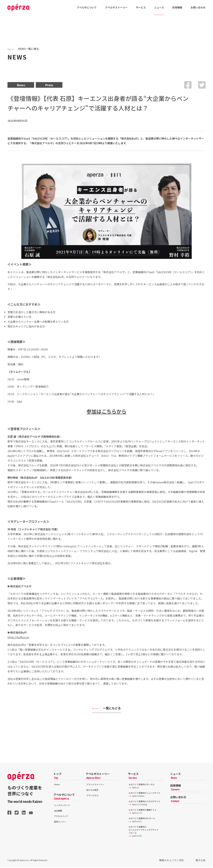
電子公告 (202, 861)
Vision (57, 785)
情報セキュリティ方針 (176, 861)
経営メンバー (60, 822)
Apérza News (137, 796)
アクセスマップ (61, 817)
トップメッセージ (62, 806)
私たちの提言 (92, 790)
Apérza (134, 788)
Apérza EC (135, 822)
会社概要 (58, 811)
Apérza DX (135, 836)
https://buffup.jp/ (18, 638)
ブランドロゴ (92, 796)
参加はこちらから (106, 412)
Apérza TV (135, 813)
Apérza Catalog (138, 805)
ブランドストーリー (95, 785)
